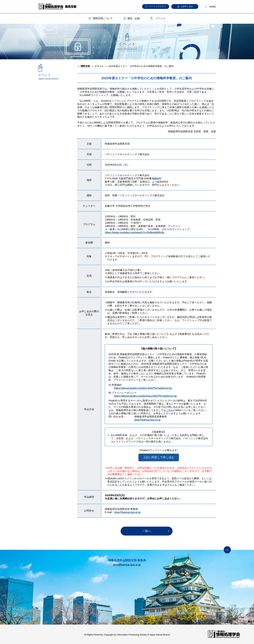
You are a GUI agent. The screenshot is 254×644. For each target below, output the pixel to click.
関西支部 (85, 66)
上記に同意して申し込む (159, 457)
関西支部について (103, 18)
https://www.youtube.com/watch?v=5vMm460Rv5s (134, 232)
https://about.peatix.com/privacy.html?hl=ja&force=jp (145, 396)
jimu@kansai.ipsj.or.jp (147, 420)
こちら (170, 410)
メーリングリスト (157, 6)
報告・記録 (134, 18)
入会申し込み (187, 6)
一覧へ (147, 531)
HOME (213, 7)
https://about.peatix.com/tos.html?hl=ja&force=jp (143, 388)
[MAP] (158, 178)
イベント (161, 18)
